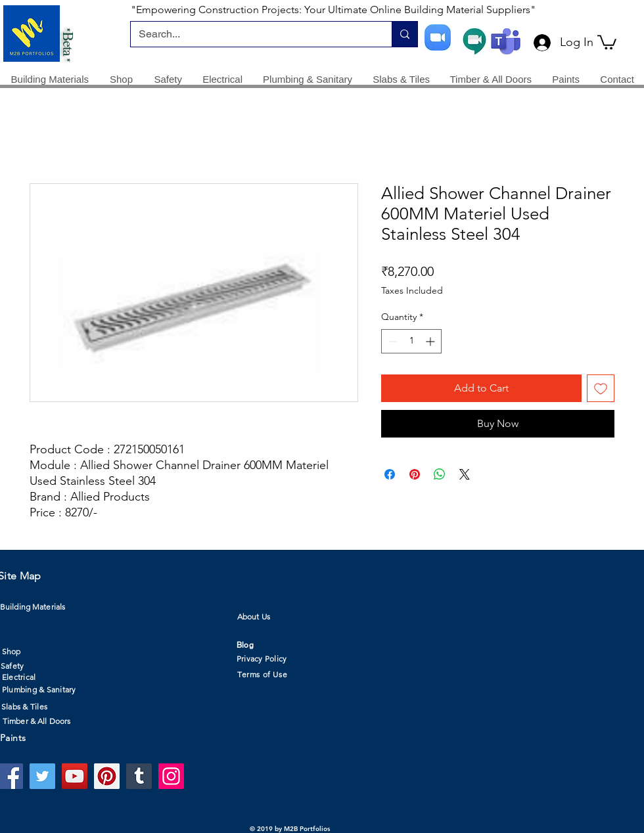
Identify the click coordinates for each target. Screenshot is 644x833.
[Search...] (251, 34)
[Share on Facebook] (390, 474)
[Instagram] (171, 776)
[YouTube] (75, 776)
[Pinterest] (107, 776)
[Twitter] (42, 776)
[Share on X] (465, 474)
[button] (607, 41)
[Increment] (431, 341)
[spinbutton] (411, 341)
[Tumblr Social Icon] (139, 776)
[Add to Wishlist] (601, 388)
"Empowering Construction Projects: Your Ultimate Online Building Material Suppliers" (333, 10)
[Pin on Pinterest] (415, 474)
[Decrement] (391, 341)
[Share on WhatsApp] (440, 474)
